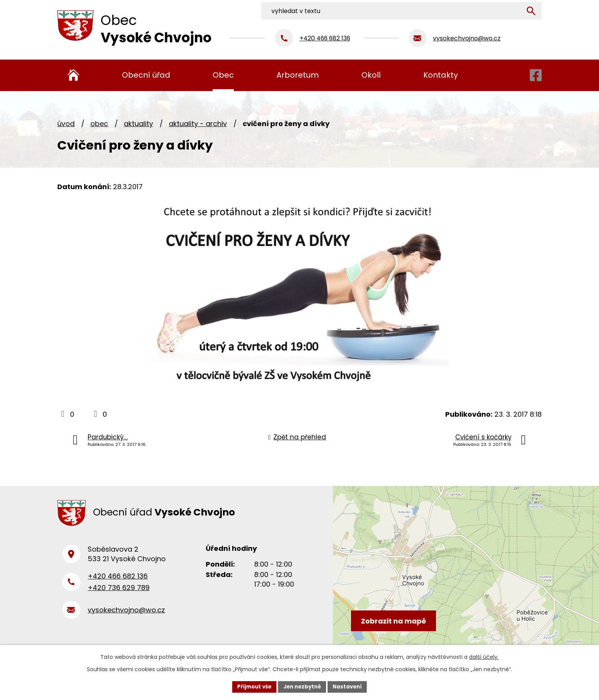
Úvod (66, 124)
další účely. (484, 656)
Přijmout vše (252, 686)
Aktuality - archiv (198, 124)
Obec (99, 124)
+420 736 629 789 (119, 593)
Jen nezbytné (302, 686)
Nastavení (350, 686)
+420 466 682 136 (118, 581)
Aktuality (138, 124)
